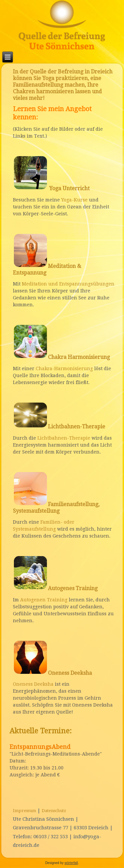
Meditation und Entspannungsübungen (68, 284)
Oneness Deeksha (33, 684)
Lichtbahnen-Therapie (64, 438)
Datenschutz (54, 811)
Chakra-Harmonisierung (64, 369)
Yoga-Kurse (74, 200)
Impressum (24, 811)
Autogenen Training (44, 600)
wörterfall (71, 863)
